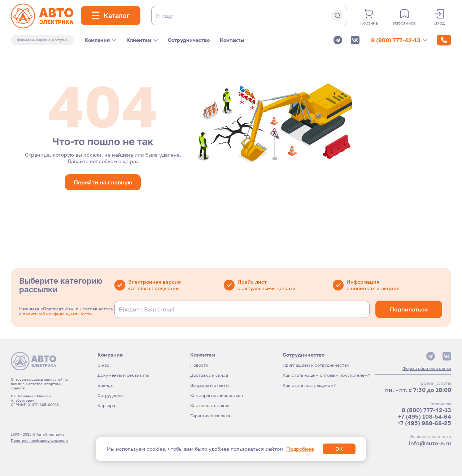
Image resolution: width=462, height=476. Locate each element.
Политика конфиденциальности (39, 440)
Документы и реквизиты (123, 375)
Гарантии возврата (210, 416)
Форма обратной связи (427, 368)
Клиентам (142, 40)
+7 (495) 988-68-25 (424, 423)
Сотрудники (110, 395)
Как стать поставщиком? (309, 385)
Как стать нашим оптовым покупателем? (326, 375)
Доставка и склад (209, 375)
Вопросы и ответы (210, 385)
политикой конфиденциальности (57, 314)
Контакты (232, 40)
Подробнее (300, 449)
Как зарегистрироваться (217, 395)
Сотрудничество (189, 40)
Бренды (106, 385)
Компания (100, 40)
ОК (339, 449)
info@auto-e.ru (430, 443)
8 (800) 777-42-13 (399, 40)
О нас (103, 365)
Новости (199, 365)
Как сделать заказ (210, 405)
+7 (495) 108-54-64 (425, 416)
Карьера (106, 405)
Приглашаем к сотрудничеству (316, 365)
